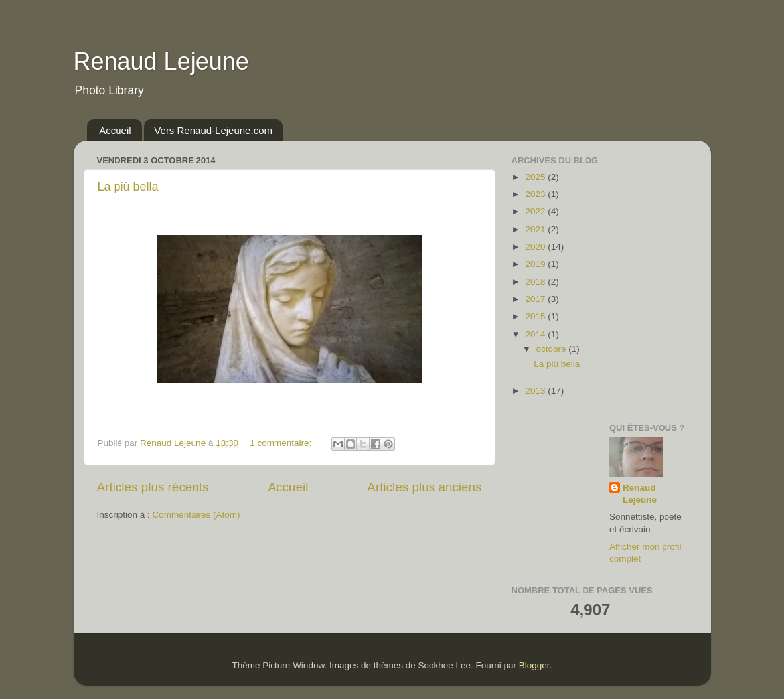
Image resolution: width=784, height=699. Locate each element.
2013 (536, 391)
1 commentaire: (282, 443)
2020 (536, 247)
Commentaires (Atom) (196, 515)
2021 (536, 229)
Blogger (534, 665)
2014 (536, 334)
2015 (536, 316)
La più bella (128, 187)
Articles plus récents (153, 487)
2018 (536, 282)
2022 (536, 211)
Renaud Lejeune (161, 61)
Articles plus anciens (424, 487)
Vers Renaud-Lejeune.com (213, 130)
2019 (536, 264)
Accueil (115, 130)
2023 (536, 194)
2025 (536, 177)
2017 (536, 299)
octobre (553, 349)
